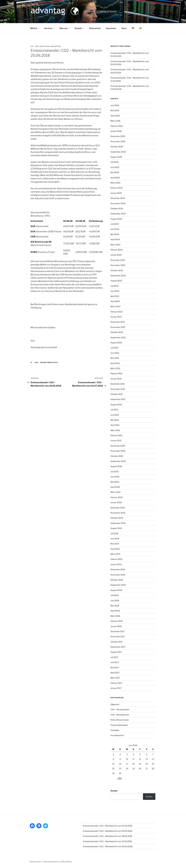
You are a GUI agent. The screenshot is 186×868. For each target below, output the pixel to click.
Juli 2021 (114, 410)
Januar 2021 (116, 440)
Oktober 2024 (117, 208)
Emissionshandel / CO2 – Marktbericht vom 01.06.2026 (108, 826)
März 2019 (115, 554)
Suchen (114, 791)
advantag (55, 46)
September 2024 (118, 214)
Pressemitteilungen (119, 725)
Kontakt (80, 28)
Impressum (111, 28)
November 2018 (118, 575)
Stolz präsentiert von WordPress (58, 862)
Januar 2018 (116, 626)
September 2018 (118, 585)
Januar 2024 (116, 255)
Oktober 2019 (117, 518)
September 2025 (118, 152)
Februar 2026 (117, 126)
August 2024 (116, 219)
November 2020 (118, 451)
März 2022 (115, 368)
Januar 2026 (116, 131)
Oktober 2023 (117, 270)
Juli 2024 (115, 224)
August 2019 (116, 528)
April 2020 (115, 487)
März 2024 (115, 245)
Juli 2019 (114, 533)
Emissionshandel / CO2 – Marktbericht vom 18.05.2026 (108, 836)
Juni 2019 (115, 539)
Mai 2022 (115, 358)
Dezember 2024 (118, 198)
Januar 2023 (116, 317)
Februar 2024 (117, 250)
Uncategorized (117, 735)
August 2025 (116, 157)
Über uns (65, 28)
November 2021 (118, 389)
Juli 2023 (115, 286)
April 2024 (115, 239)
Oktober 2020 (117, 456)
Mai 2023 (115, 296)
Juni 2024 (115, 229)
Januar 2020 (116, 502)
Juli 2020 (115, 472)
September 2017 (118, 647)
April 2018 (115, 611)
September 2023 (118, 276)
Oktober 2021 (117, 394)
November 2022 (118, 327)
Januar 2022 (116, 379)
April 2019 (115, 549)
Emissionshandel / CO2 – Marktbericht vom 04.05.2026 (108, 846)
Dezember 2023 (118, 260)
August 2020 (116, 466)
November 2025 (118, 141)
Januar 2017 (116, 688)
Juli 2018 (114, 595)
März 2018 (115, 616)
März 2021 (115, 430)
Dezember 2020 (118, 446)
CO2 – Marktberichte (120, 715)
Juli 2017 (114, 657)
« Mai (119, 778)
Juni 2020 (115, 477)
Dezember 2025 (118, 136)
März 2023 (115, 306)
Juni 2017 (115, 662)
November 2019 (118, 513)
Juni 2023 (115, 291)
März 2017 (115, 678)
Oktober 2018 (117, 580)
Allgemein (115, 704)
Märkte (35, 28)
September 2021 (118, 399)
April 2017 (115, 673)
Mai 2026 (115, 110)
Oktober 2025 (117, 147)
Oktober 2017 (117, 642)
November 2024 (118, 203)
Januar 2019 (116, 564)
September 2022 (118, 337)
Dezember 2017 (118, 631)
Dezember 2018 (118, 569)
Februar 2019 (116, 559)
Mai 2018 (115, 606)
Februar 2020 (117, 497)
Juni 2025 (115, 167)
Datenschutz (95, 28)
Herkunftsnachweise (120, 720)
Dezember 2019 (118, 508)
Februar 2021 (116, 435)
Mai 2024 (115, 234)
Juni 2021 (115, 415)
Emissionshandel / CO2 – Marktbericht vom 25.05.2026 (108, 831)
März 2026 (115, 121)
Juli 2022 (114, 348)
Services (50, 28)
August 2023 (116, 281)
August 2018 (116, 590)
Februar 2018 (116, 621)
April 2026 (115, 116)
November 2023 (118, 265)
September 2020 (118, 461)
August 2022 (116, 343)
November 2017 (118, 636)
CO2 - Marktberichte (46, 362)
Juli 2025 (115, 162)
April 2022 (115, 363)
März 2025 (115, 183)
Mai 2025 (115, 172)
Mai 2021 (115, 420)
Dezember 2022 (118, 322)
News (124, 28)
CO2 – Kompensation (120, 709)
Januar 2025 (116, 193)
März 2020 (115, 492)
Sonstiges (115, 730)
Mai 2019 (115, 544)
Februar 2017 (116, 683)
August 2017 (116, 652)
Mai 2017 (115, 668)
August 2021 (116, 404)
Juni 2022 (115, 353)
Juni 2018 (115, 600)
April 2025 (115, 178)
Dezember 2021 (118, 384)
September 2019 (118, 523)
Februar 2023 (117, 312)
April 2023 (115, 301)
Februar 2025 (117, 188)
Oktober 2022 (117, 332)
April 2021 (115, 425)
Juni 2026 (115, 105)
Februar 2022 (116, 373)
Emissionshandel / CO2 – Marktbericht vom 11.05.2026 (107, 841)
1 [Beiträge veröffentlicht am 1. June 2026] (113, 754)
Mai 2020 (115, 482)
